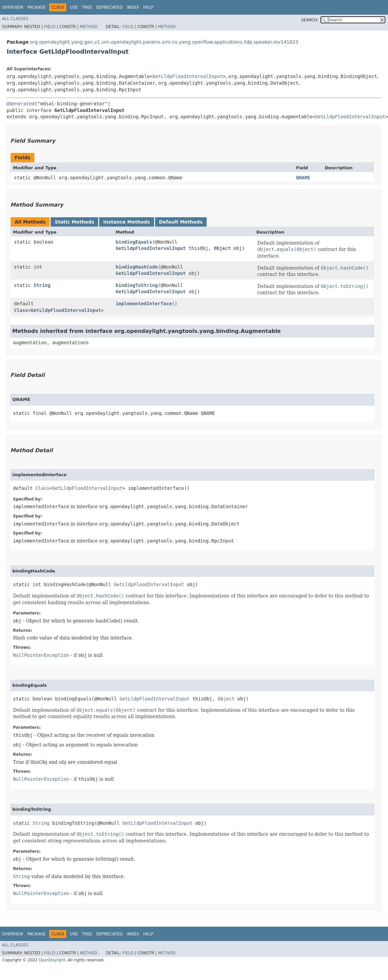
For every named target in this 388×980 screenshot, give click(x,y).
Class (21, 310)
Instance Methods (126, 222)
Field (50, 27)
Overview (13, 7)
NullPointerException (41, 655)
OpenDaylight (52, 960)
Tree (87, 7)
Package (36, 7)
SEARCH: (310, 20)
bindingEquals (134, 242)
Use (74, 7)
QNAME (303, 178)
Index (133, 7)
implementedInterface (144, 304)
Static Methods (74, 222)
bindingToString (137, 285)
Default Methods (181, 222)
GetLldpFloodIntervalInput (188, 76)
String (42, 285)
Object (222, 248)
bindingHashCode (137, 267)
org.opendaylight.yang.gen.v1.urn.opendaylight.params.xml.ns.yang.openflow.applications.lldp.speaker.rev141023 (164, 42)
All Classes (15, 19)
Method (89, 27)
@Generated (21, 104)
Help (148, 7)
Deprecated (109, 7)
